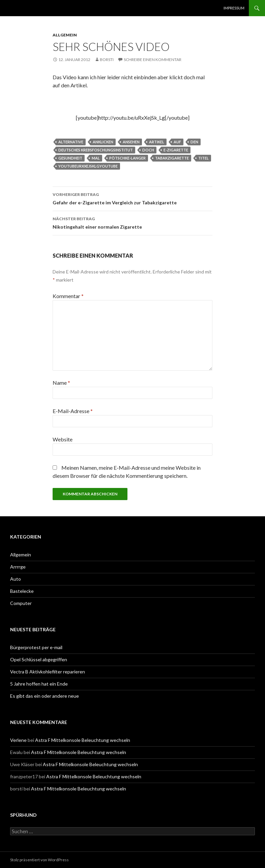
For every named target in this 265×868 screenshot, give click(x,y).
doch (148, 150)
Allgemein (65, 35)
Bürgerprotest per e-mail (36, 647)
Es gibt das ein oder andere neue (45, 696)
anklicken (103, 142)
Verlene (18, 740)
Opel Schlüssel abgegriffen (39, 659)
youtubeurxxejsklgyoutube (88, 166)
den (194, 142)
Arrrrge (18, 567)
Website (63, 439)
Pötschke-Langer (127, 158)
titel (203, 158)
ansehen (131, 142)
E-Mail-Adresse (73, 411)
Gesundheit (70, 158)
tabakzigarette (172, 158)
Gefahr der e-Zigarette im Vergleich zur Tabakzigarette (132, 198)
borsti (107, 60)
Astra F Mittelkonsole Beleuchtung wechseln (83, 740)
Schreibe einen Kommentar (153, 60)
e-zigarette (176, 150)
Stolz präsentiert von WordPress (39, 860)
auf (177, 142)
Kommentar (68, 296)
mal (96, 158)
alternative (71, 142)
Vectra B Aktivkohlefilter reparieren (48, 672)
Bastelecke (22, 591)
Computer (21, 603)
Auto (16, 579)
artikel (157, 142)
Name (61, 383)
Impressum (234, 8)
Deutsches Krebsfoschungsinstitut (96, 150)
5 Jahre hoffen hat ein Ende (39, 684)
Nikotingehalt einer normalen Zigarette (132, 222)
